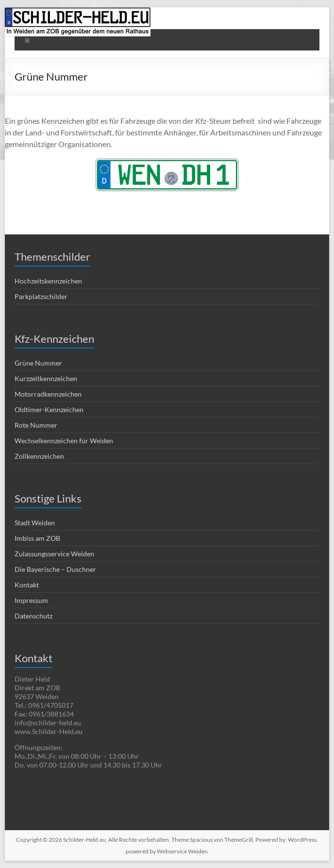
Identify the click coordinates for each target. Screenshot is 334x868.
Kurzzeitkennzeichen (46, 378)
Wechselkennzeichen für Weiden (64, 441)
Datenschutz (33, 616)
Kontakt (27, 585)
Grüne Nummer (38, 363)
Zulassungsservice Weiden (54, 554)
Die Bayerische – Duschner (55, 569)
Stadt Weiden (35, 523)
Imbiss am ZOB (37, 538)
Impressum (31, 600)
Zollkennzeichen (39, 456)
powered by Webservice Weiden (167, 851)
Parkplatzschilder (41, 296)
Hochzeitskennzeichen (48, 281)
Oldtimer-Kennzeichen (49, 409)
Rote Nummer (36, 425)
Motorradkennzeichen (48, 394)
